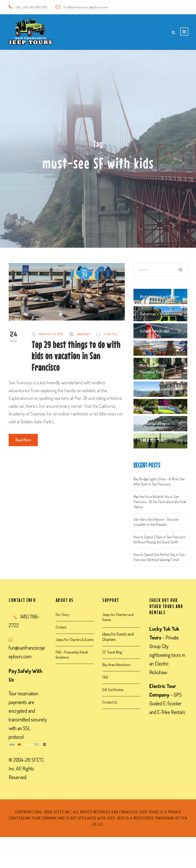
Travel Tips (110, 334)
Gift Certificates (113, 690)
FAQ (105, 677)
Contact (61, 627)
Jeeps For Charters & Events (75, 640)
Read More (23, 440)
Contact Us (110, 702)
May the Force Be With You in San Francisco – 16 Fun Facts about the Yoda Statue (160, 502)
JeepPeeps (83, 334)
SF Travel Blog (112, 652)
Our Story (62, 615)
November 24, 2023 (51, 334)
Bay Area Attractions (116, 665)
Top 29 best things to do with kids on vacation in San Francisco (76, 356)
